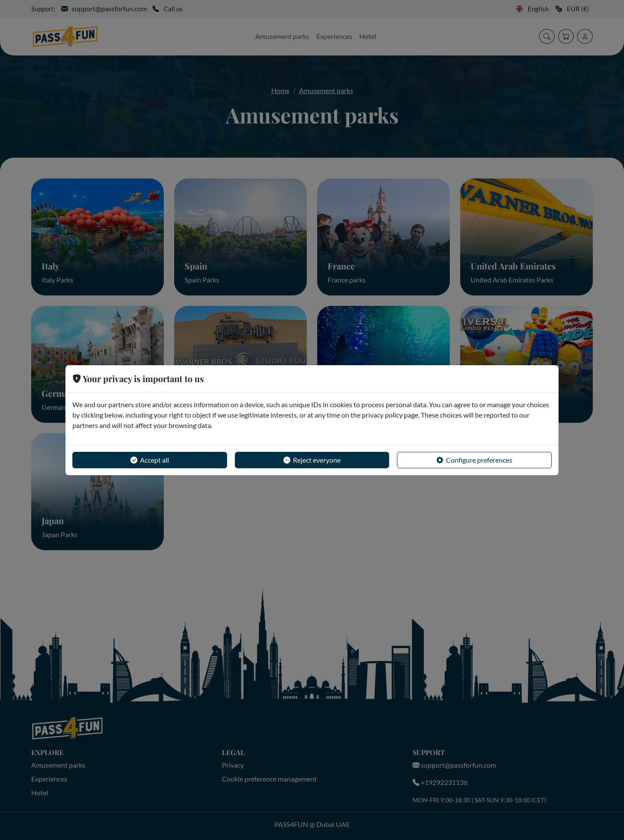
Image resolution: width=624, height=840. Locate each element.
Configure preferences (474, 460)
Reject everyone (312, 460)
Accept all (150, 460)
